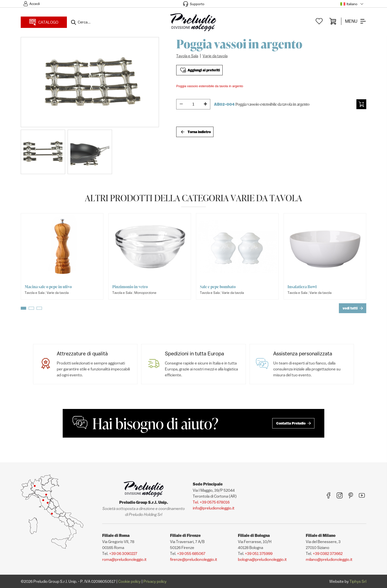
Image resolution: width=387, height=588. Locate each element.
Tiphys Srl (358, 581)
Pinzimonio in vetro (130, 287)
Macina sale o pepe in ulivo (48, 287)
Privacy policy (155, 581)
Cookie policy (129, 581)
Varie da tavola (215, 56)
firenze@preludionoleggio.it (194, 559)
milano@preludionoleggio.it (329, 559)
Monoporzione (145, 293)
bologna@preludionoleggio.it (262, 559)
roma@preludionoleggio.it (124, 559)
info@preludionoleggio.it (214, 508)
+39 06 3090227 (123, 553)
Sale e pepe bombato (218, 287)
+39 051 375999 (259, 553)
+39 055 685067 (191, 553)
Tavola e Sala (187, 56)
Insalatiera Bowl (302, 287)
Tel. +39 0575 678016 (211, 502)
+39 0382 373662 (328, 553)
